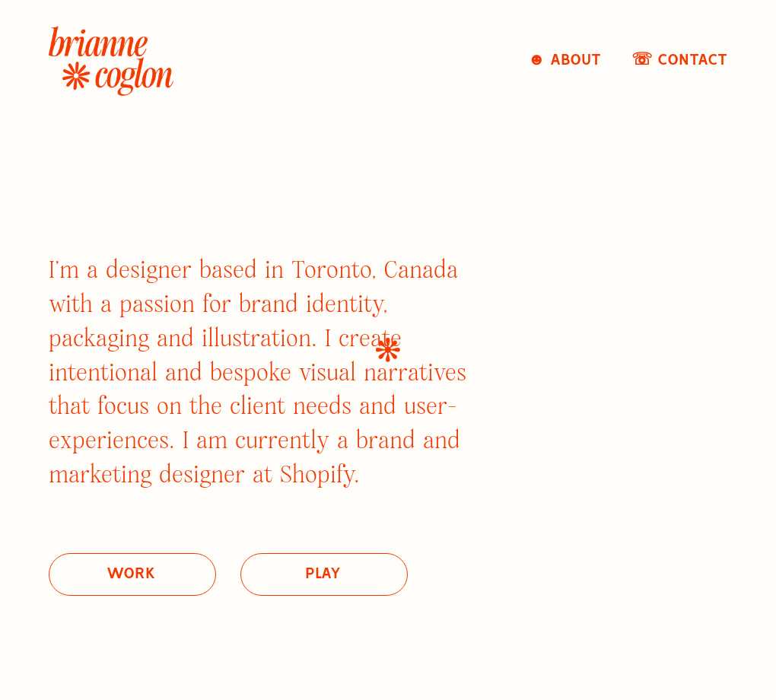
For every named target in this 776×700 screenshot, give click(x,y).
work (131, 574)
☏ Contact (679, 60)
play (323, 574)
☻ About (565, 60)
